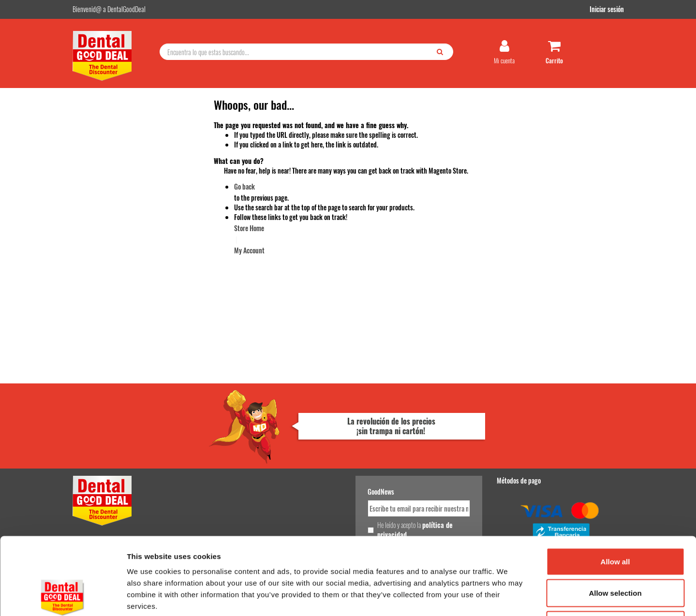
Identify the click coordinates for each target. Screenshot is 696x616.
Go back (244, 186)
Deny (615, 552)
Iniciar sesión (607, 9)
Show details (508, 597)
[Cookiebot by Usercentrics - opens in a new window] (63, 597)
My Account (249, 250)
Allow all (615, 489)
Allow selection (615, 521)
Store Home (249, 228)
